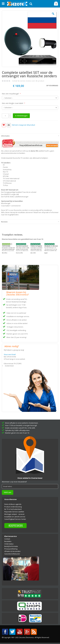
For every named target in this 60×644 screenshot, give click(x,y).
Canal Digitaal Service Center (15, 519)
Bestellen (8, 541)
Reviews (4, 222)
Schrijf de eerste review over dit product (28, 81)
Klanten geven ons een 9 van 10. (17, 433)
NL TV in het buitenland (13, 509)
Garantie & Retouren (12, 554)
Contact (7, 539)
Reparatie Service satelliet (14, 512)
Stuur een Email (10, 354)
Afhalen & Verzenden (12, 551)
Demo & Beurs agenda (13, 504)
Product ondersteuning (13, 507)
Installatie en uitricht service (15, 517)
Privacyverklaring (11, 549)
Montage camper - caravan (14, 514)
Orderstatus (9, 544)
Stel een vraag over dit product (23, 125)
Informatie (5, 136)
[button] (53, 16)
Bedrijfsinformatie (11, 546)
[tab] (30, 136)
